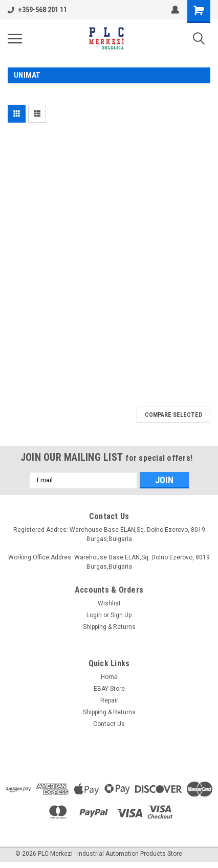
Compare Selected (173, 415)
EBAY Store (109, 689)
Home (109, 677)
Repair (109, 700)
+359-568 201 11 (37, 10)
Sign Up (121, 615)
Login (94, 615)
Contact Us (109, 724)
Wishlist (109, 603)
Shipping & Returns (109, 627)
